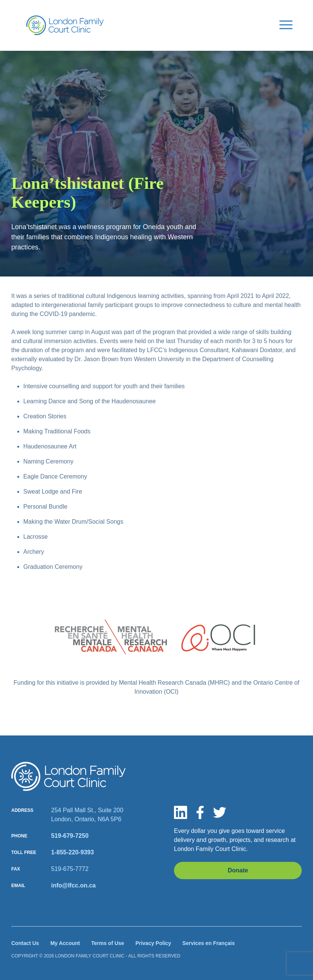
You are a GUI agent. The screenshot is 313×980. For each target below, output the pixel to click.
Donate (238, 870)
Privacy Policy (153, 943)
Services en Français (208, 943)
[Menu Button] (286, 24)
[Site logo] (69, 776)
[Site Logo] (65, 25)
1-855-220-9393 (73, 852)
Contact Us (25, 943)
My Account (65, 943)
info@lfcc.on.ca (73, 885)
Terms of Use (108, 943)
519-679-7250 (70, 836)
